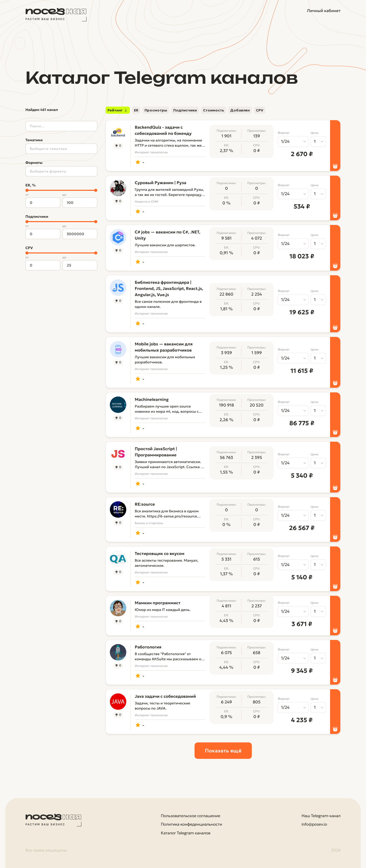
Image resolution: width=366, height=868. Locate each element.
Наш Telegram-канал (321, 816)
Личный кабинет (324, 11)
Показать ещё (223, 751)
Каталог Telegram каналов (186, 833)
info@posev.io (314, 824)
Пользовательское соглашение (191, 816)
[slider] (27, 190)
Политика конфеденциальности (192, 824)
